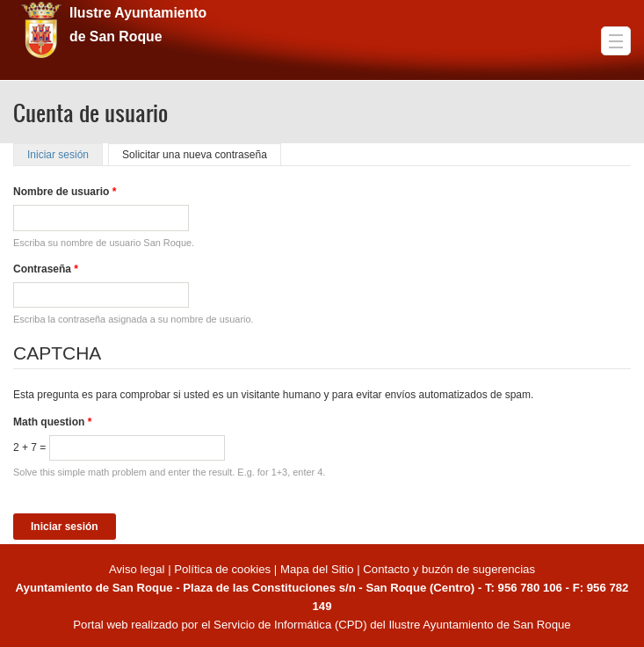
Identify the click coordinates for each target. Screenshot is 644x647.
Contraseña (46, 269)
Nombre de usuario (65, 192)
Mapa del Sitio (317, 569)
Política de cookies (222, 569)
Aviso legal (138, 569)
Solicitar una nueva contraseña (195, 155)
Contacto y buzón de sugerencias (449, 569)
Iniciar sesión (65, 155)
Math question (52, 422)
